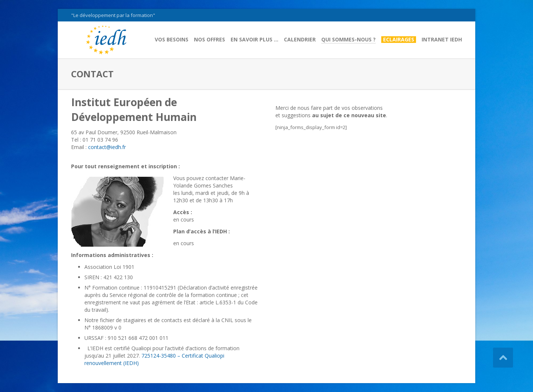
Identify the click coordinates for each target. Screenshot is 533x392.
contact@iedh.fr (107, 147)
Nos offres (209, 40)
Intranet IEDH (442, 40)
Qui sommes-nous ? (348, 40)
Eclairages (399, 40)
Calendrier (300, 40)
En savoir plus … (254, 40)
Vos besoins (172, 40)
